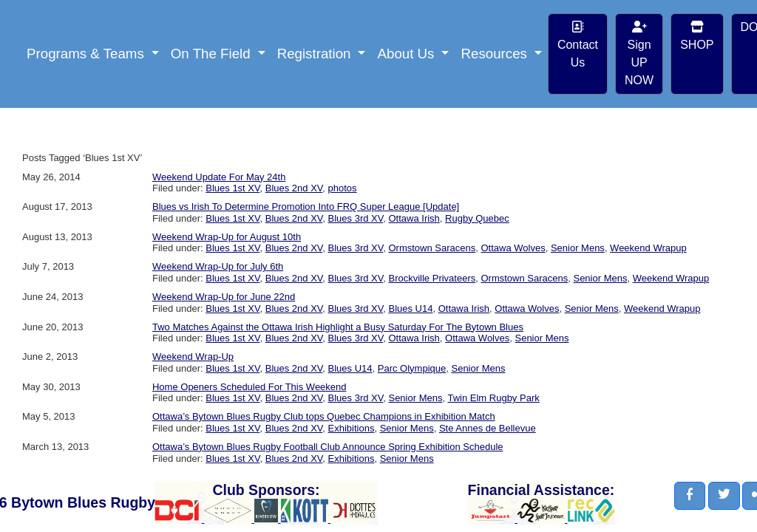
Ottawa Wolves (513, 248)
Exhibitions (352, 428)
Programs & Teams (87, 54)
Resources (496, 54)
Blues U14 (410, 308)
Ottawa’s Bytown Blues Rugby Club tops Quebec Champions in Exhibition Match (324, 416)
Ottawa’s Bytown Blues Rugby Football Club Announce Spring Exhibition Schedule (328, 447)
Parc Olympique (412, 368)
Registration (316, 54)
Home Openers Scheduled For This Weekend (249, 387)
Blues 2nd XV (294, 188)
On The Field (213, 54)
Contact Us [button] (578, 45)
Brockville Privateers (432, 278)
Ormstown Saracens (432, 248)
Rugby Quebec (477, 218)
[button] (690, 496)
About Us (407, 54)
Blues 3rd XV (356, 218)
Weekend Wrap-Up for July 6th (218, 266)
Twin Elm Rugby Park (493, 398)
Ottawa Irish (414, 218)
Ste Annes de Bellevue (488, 428)
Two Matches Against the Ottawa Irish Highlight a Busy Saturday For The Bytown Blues (338, 327)
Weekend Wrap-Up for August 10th (227, 237)
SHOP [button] (697, 36)
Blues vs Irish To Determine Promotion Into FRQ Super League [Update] (306, 207)
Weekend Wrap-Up (193, 357)
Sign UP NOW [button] (639, 54)
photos (343, 188)
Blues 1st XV (232, 188)
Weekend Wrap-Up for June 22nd (224, 297)
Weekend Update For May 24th (219, 177)
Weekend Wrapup (648, 248)
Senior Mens (578, 248)
